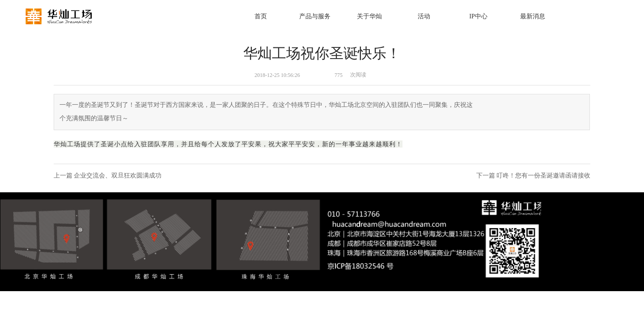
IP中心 (478, 16)
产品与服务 (315, 16)
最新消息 (533, 16)
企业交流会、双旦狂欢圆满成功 (118, 176)
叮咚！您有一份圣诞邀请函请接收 (543, 176)
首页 (261, 16)
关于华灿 (369, 16)
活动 (424, 16)
